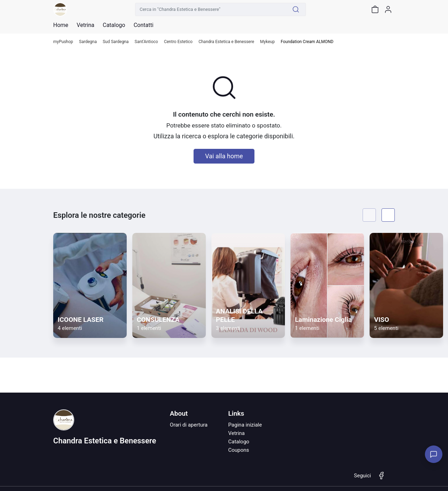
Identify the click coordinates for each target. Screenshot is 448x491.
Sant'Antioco (146, 42)
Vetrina (236, 433)
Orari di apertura (189, 425)
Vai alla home (224, 156)
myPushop (63, 42)
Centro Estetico (178, 42)
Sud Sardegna (115, 42)
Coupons (239, 450)
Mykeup (267, 42)
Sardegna (88, 42)
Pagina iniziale (245, 425)
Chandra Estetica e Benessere (226, 42)
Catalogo (114, 25)
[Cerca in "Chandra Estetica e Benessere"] (211, 9)
